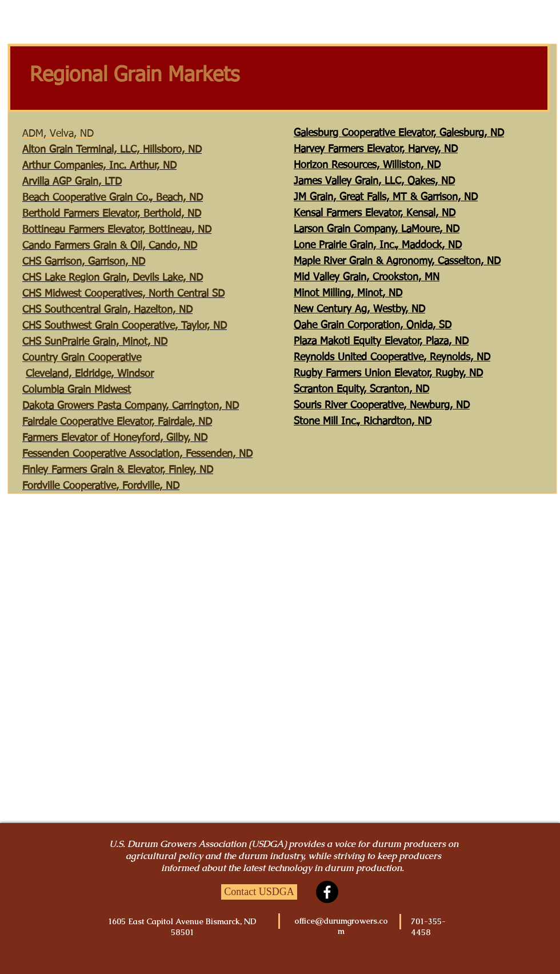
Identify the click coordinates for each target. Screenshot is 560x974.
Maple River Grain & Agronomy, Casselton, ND (397, 261)
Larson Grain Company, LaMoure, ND (377, 229)
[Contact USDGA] (259, 892)
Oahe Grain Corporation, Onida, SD (373, 325)
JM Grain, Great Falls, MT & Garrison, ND (386, 197)
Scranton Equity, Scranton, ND (361, 389)
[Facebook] (327, 892)
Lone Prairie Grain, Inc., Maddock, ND (378, 245)
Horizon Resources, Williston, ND (367, 165)
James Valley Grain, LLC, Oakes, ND (374, 181)
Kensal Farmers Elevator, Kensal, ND (375, 213)
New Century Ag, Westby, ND (359, 309)
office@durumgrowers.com (341, 926)
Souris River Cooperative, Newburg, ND (382, 405)
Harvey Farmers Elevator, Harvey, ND (376, 149)
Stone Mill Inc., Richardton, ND (363, 422)
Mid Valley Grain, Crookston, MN (367, 277)
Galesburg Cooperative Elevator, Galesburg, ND (399, 133)
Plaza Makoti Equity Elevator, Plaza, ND (381, 341)
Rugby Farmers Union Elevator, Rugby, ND (388, 373)
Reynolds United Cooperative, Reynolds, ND (392, 357)
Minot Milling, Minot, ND (348, 293)
